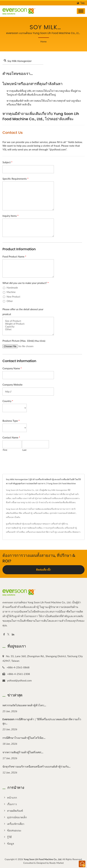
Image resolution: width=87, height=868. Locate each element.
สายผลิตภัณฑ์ (15, 811)
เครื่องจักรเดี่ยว (16, 824)
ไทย (83, 3)
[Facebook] (4, 634)
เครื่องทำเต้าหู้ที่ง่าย (59, 524)
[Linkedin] (13, 634)
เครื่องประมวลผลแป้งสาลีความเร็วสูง (42, 532)
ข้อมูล (11, 843)
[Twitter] (8, 634)
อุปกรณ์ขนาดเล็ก (17, 817)
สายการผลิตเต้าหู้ (13, 528)
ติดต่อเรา (76, 532)
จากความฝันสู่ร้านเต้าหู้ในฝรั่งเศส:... (23, 752)
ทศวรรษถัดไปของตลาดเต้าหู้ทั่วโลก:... (24, 705)
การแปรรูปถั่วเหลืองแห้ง (54, 528)
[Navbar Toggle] (81, 11)
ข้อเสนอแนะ (14, 830)
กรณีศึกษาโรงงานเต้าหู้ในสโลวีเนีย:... (24, 738)
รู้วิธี (9, 837)
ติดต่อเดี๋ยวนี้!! (43, 570)
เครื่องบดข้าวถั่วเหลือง (15, 532)
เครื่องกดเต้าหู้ (71, 528)
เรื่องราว (12, 804)
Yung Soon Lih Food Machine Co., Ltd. (43, 859)
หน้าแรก (12, 797)
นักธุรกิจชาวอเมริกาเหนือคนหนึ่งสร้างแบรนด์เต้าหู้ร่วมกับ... (36, 767)
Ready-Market (57, 863)
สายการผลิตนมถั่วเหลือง (32, 528)
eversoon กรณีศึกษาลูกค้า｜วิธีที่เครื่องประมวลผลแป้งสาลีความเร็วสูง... (42, 721)
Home (43, 41)
